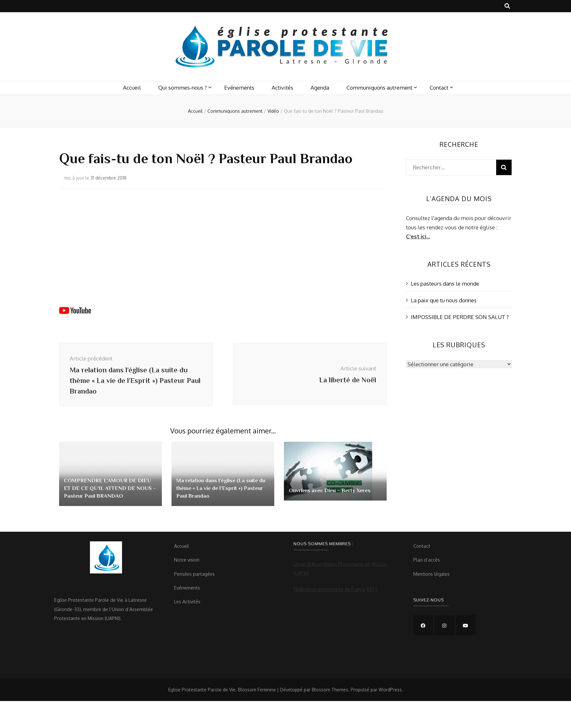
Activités (282, 88)
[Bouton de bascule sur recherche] (507, 6)
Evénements (239, 88)
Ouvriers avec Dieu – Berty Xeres (333, 495)
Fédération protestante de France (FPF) (335, 593)
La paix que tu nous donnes (444, 300)
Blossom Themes (330, 694)
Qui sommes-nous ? (183, 88)
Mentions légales (431, 578)
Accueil (132, 88)
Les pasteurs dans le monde (445, 284)
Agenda (320, 88)
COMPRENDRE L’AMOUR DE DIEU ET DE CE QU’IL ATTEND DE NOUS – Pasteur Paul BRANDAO (110, 493)
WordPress (390, 694)
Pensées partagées (194, 578)
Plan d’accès (427, 564)
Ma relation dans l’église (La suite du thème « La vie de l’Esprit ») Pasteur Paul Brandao (220, 493)
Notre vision (187, 564)
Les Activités (187, 606)
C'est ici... (418, 236)
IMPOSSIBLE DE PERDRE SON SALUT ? (460, 317)
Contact (439, 88)
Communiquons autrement (379, 88)
